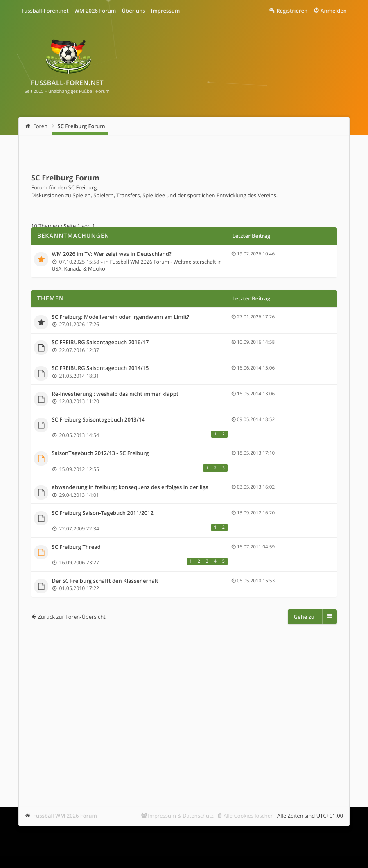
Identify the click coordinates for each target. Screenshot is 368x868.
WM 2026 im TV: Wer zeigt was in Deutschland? (111, 254)
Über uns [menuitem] (133, 11)
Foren (40, 126)
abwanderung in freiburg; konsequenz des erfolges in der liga (130, 487)
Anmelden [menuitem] (334, 11)
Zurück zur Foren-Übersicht (72, 617)
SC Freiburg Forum (81, 126)
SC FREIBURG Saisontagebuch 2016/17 (100, 343)
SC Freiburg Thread (76, 547)
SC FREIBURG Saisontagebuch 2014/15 (100, 368)
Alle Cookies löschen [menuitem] (249, 816)
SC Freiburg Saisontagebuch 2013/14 (98, 420)
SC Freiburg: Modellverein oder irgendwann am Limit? (120, 317)
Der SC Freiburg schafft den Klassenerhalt (105, 581)
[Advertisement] (184, 712)
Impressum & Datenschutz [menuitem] (181, 816)
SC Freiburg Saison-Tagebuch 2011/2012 (103, 513)
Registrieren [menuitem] (292, 11)
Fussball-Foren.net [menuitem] (45, 11)
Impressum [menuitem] (166, 11)
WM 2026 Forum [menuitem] (95, 11)
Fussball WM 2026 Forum (65, 816)
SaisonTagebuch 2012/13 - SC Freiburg (100, 453)
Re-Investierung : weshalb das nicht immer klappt (115, 394)
